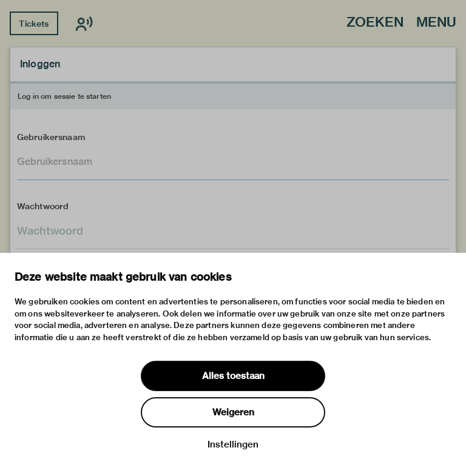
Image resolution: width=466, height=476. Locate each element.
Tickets (34, 24)
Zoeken (375, 23)
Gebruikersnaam (51, 137)
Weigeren (233, 412)
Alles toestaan (233, 376)
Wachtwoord (43, 206)
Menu (436, 23)
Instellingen (233, 444)
